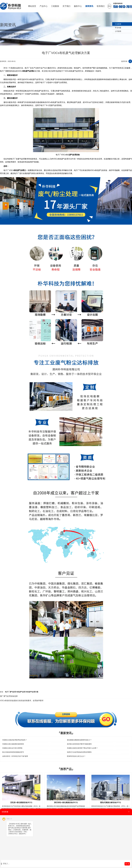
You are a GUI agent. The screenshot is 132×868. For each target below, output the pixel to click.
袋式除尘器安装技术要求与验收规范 (79, 744)
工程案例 (55, 6)
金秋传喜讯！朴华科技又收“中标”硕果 (15, 756)
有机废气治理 (19, 170)
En (109, 6)
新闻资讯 (89, 6)
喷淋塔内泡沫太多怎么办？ (76, 756)
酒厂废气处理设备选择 (9, 696)
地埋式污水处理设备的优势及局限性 (79, 752)
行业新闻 (118, 24)
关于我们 (66, 6)
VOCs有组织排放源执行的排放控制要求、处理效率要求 (22, 701)
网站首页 (32, 6)
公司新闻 (118, 31)
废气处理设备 (74, 155)
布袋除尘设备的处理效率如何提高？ (15, 740)
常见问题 (118, 28)
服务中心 (78, 6)
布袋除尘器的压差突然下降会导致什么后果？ (82, 748)
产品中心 (44, 6)
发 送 (127, 864)
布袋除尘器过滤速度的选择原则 (13, 744)
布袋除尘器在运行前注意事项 (12, 748)
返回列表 (124, 61)
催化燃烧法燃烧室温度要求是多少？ (79, 740)
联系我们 (101, 6)
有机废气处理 (28, 71)
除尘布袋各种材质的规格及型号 (13, 752)
